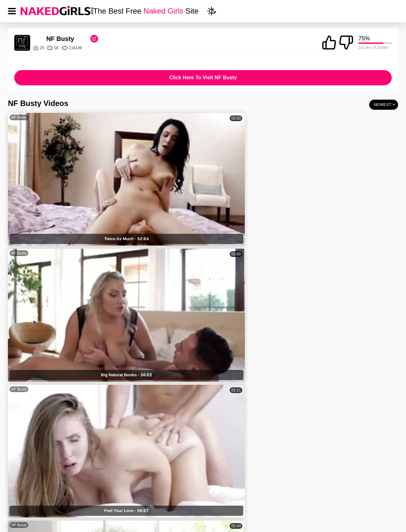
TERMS (147, 496)
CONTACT (307, 496)
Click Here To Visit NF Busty (203, 78)
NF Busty (19, 117)
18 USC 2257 (262, 496)
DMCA (222, 496)
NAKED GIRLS (103, 496)
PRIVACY (185, 496)
